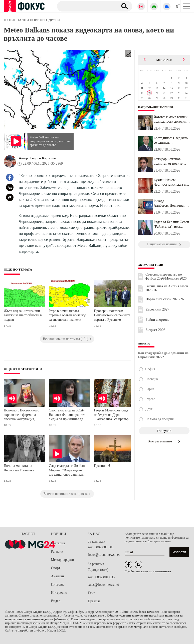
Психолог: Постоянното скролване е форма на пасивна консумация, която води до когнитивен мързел (23, 415)
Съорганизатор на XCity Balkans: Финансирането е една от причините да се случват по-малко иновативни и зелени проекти (68, 415)
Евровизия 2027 (157, 309)
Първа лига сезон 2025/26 (165, 299)
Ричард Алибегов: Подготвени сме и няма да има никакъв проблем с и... (170, 203)
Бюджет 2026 (155, 330)
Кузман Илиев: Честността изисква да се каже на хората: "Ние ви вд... (171, 182)
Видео (56, 601)
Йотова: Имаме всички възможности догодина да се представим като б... (171, 119)
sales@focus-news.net (103, 585)
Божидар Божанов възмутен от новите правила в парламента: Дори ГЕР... (170, 161)
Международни (63, 560)
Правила (94, 601)
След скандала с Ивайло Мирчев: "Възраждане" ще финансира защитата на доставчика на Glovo (67, 471)
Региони (57, 551)
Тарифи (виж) (98, 570)
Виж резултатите (164, 441)
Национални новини (156, 107)
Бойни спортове (157, 320)
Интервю (58, 584)
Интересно (59, 593)
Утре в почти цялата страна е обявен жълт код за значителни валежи (68, 315)
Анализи (57, 576)
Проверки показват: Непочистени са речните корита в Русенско (112, 315)
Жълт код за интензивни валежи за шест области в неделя (23, 315)
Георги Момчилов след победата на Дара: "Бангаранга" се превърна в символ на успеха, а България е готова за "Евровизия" (113, 415)
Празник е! (102, 466)
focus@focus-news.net (104, 555)
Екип (92, 593)
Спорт (56, 568)
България (58, 543)
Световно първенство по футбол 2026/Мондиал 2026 (166, 276)
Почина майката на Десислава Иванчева (19, 468)
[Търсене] (86, 6)
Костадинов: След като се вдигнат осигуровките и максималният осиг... (171, 140)
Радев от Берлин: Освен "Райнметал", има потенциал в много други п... (171, 224)
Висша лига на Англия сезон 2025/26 (167, 288)
